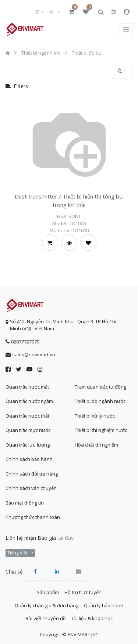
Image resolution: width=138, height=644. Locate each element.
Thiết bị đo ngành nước (100, 401)
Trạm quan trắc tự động (100, 387)
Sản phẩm (48, 592)
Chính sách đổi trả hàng (32, 474)
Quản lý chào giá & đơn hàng (47, 605)
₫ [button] (38, 12)
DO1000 (77, 223)
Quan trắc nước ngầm (29, 401)
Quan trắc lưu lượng (28, 445)
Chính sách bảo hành (29, 459)
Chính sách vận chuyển (31, 488)
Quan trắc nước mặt (27, 387)
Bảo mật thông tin (25, 503)
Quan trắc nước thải (27, 416)
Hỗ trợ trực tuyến (83, 592)
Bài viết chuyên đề (45, 618)
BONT (75, 216)
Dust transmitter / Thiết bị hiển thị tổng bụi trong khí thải (69, 201)
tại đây (66, 538)
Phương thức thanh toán (33, 517)
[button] (122, 71)
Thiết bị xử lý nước (95, 416)
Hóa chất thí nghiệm (96, 445)
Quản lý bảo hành (104, 605)
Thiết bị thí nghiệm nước (101, 430)
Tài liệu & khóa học (92, 618)
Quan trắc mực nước (28, 430)
